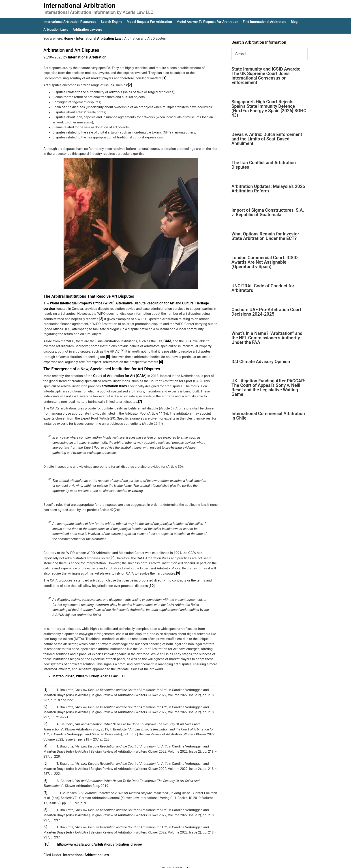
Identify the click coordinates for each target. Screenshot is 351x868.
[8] (112, 555)
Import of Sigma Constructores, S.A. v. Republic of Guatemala (268, 212)
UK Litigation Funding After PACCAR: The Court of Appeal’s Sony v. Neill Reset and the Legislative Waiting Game (268, 388)
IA (187, 862)
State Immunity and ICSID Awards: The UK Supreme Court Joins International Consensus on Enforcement (266, 76)
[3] (80, 317)
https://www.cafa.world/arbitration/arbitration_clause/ (97, 838)
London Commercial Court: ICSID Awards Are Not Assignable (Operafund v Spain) (265, 262)
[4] (122, 349)
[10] (151, 582)
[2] (130, 84)
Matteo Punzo (63, 672)
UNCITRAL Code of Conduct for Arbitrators (263, 288)
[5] (108, 355)
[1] (164, 78)
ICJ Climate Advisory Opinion (261, 362)
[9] (178, 570)
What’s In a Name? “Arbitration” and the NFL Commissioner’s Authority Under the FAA (267, 338)
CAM (167, 339)
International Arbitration (79, 5)
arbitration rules (114, 383)
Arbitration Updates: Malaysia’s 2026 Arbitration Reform (268, 189)
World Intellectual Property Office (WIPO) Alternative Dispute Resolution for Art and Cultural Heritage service (132, 302)
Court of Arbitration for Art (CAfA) (119, 373)
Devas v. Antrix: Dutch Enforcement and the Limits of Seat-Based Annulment (267, 139)
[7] (140, 398)
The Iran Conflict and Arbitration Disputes (264, 165)
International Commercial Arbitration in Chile (268, 416)
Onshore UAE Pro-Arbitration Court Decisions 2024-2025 (266, 312)
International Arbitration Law (86, 848)
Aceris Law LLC (110, 672)
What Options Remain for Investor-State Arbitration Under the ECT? (266, 236)
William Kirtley (86, 672)
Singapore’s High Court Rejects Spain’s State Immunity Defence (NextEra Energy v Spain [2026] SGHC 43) (269, 108)
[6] (161, 360)
